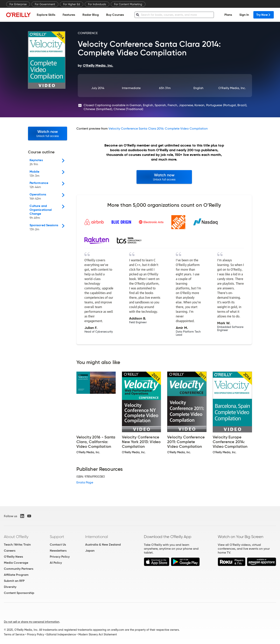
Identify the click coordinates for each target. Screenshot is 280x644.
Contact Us (58, 545)
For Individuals (97, 4)
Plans (228, 15)
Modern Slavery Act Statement (98, 634)
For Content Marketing (128, 4)
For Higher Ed (72, 4)
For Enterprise (18, 4)
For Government (45, 4)
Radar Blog (91, 15)
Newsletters (58, 551)
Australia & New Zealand (103, 545)
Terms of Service (14, 634)
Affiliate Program (16, 575)
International (97, 537)
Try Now (264, 15)
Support (57, 537)
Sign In (244, 15)
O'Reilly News (13, 557)
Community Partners (19, 569)
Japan (90, 551)
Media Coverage (16, 563)
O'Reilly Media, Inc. (232, 88)
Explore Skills (46, 15)
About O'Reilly (16, 537)
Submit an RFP (14, 581)
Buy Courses (115, 15)
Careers (10, 551)
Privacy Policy (60, 557)
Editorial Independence (61, 634)
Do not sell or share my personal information (32, 622)
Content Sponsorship (19, 593)
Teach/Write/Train (17, 545)
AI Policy (56, 563)
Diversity (10, 587)
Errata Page (85, 482)
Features (69, 15)
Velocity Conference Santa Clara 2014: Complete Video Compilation (158, 129)
